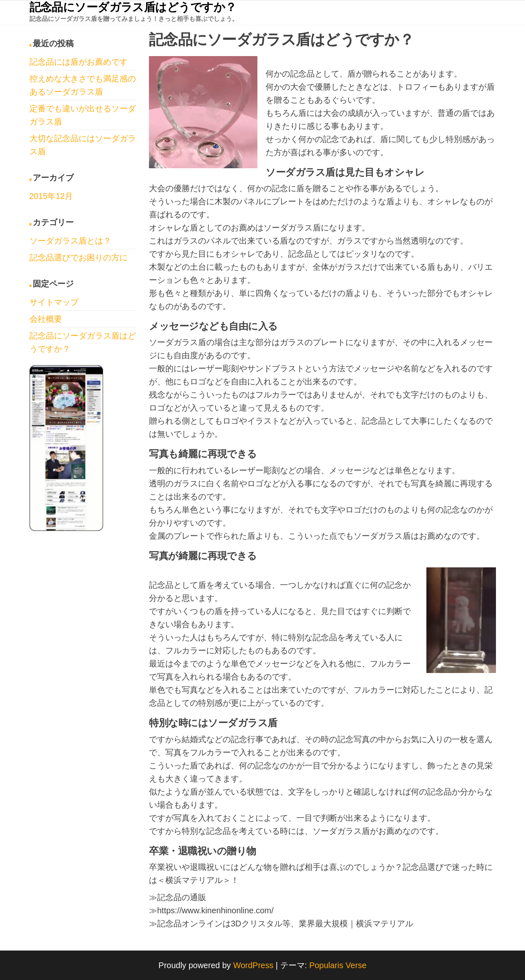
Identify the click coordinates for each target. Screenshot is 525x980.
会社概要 (46, 319)
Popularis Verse (338, 965)
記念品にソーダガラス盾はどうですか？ (133, 7)
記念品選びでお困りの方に (79, 257)
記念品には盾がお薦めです (79, 62)
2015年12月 (51, 196)
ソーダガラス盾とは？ (70, 241)
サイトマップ (54, 302)
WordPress (253, 965)
